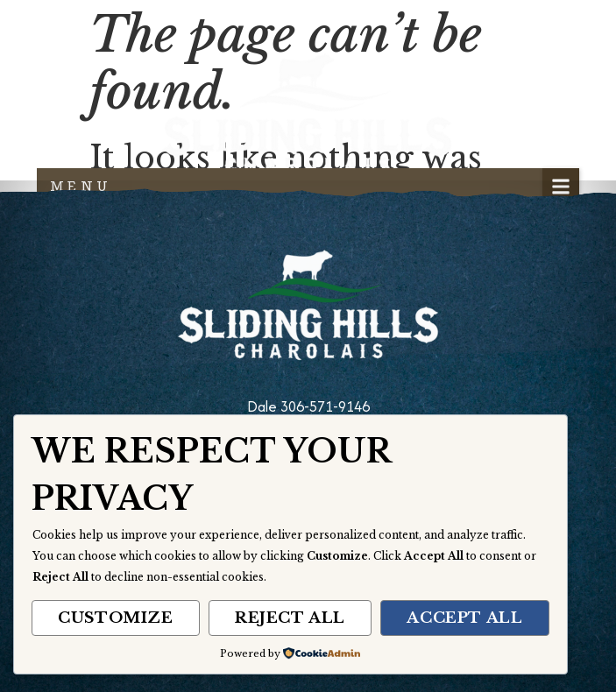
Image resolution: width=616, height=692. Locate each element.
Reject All (290, 618)
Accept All (464, 618)
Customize (115, 618)
